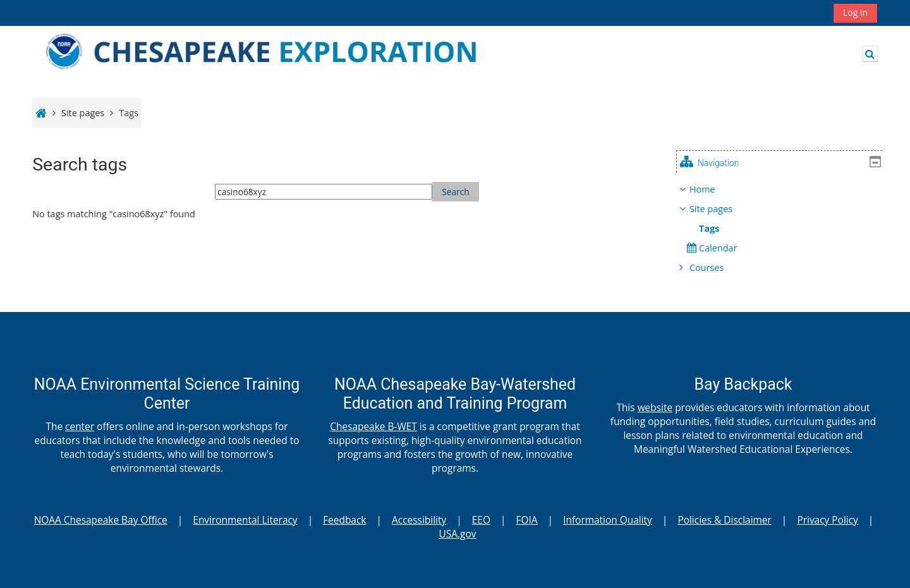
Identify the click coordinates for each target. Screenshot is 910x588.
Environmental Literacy (245, 520)
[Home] (278, 53)
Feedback (344, 520)
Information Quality (608, 520)
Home (712, 189)
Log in (855, 12)
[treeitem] (784, 229)
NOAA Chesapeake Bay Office (101, 520)
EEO (481, 520)
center (80, 426)
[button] (870, 54)
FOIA (527, 520)
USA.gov (458, 534)
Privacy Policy (827, 520)
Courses (716, 267)
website (655, 407)
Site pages (83, 113)
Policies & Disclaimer (724, 520)
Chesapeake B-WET (373, 426)
